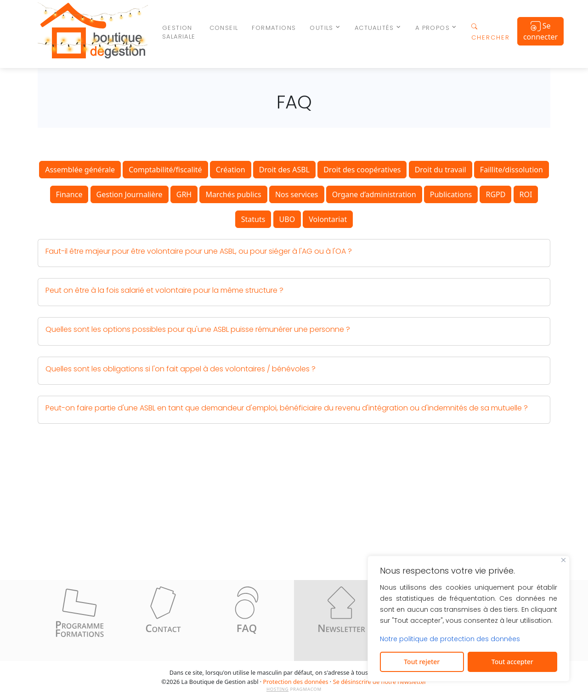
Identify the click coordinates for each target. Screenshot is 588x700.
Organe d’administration (374, 194)
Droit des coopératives (362, 170)
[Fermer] (563, 560)
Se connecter (540, 31)
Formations (274, 28)
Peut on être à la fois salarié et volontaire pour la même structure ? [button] (164, 290)
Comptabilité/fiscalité (165, 170)
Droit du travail (441, 170)
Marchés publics (233, 194)
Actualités (374, 28)
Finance (69, 194)
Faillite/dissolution (512, 170)
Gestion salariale (179, 32)
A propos (433, 28)
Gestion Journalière (130, 194)
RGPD (495, 194)
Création (231, 170)
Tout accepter (512, 662)
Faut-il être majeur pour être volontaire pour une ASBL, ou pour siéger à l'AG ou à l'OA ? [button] (199, 251)
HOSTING (277, 689)
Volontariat (328, 219)
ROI (526, 194)
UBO (287, 219)
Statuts (253, 219)
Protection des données (296, 682)
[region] (469, 619)
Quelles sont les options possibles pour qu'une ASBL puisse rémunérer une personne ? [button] (198, 329)
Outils (321, 28)
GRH (184, 194)
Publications (451, 194)
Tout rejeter (422, 662)
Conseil (224, 28)
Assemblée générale (80, 170)
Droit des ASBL (284, 170)
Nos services (297, 194)
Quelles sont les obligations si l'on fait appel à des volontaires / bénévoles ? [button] (181, 369)
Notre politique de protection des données (450, 639)
